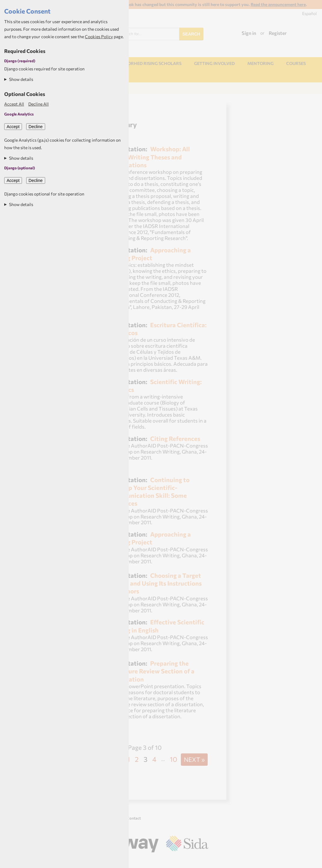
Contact (134, 818)
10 (173, 759)
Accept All (14, 104)
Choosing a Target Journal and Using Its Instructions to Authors (155, 583)
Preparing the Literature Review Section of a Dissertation (152, 671)
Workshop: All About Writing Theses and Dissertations (149, 157)
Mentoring (260, 63)
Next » (194, 759)
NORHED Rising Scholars (153, 63)
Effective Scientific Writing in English (156, 626)
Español (310, 13)
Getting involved (214, 63)
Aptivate (203, 861)
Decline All (39, 104)
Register (278, 33)
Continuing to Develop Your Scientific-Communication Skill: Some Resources (149, 491)
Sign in (249, 33)
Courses (296, 63)
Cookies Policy (99, 37)
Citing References (175, 438)
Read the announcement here (278, 4)
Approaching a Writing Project (150, 254)
